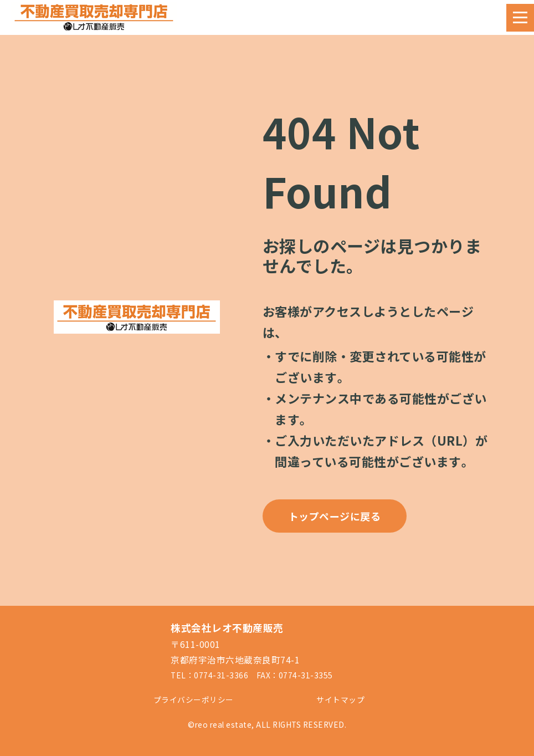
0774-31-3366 (221, 675)
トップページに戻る (335, 516)
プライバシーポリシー (194, 699)
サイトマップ (340, 699)
